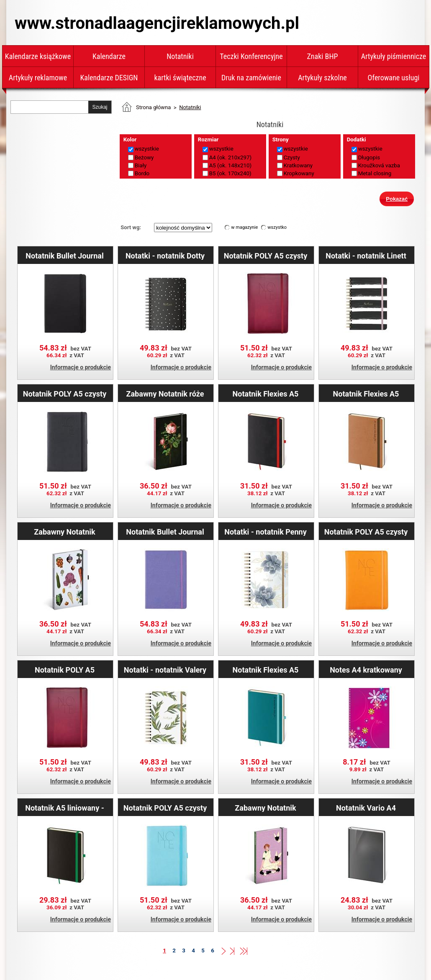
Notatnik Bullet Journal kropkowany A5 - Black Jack (64, 256)
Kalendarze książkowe (38, 56)
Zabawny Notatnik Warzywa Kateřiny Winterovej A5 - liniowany (64, 532)
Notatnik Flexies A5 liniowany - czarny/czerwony (266, 394)
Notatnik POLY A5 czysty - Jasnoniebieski (165, 808)
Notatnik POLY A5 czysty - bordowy (266, 256)
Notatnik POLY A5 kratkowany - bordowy (65, 670)
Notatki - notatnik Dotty (165, 256)
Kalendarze (109, 56)
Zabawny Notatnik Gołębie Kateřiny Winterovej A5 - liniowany (265, 808)
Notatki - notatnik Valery (165, 670)
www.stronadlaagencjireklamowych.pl (157, 23)
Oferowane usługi (394, 78)
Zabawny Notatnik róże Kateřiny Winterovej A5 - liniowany (165, 394)
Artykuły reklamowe (38, 78)
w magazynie (244, 227)
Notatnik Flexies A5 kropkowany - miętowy (265, 670)
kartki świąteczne (180, 78)
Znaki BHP (322, 56)
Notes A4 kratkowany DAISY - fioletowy (366, 670)
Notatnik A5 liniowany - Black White (65, 808)
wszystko (277, 227)
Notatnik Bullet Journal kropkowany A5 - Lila (165, 532)
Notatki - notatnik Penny (266, 532)
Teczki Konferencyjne (251, 56)
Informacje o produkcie (81, 367)
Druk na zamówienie (251, 78)
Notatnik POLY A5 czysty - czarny (65, 394)
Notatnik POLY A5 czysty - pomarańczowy (366, 532)
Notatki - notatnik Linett (366, 256)
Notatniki (180, 56)
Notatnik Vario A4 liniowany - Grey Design (366, 808)
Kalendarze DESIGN (109, 78)
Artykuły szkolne (322, 78)
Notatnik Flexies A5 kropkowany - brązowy (366, 394)
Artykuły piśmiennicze (394, 56)
